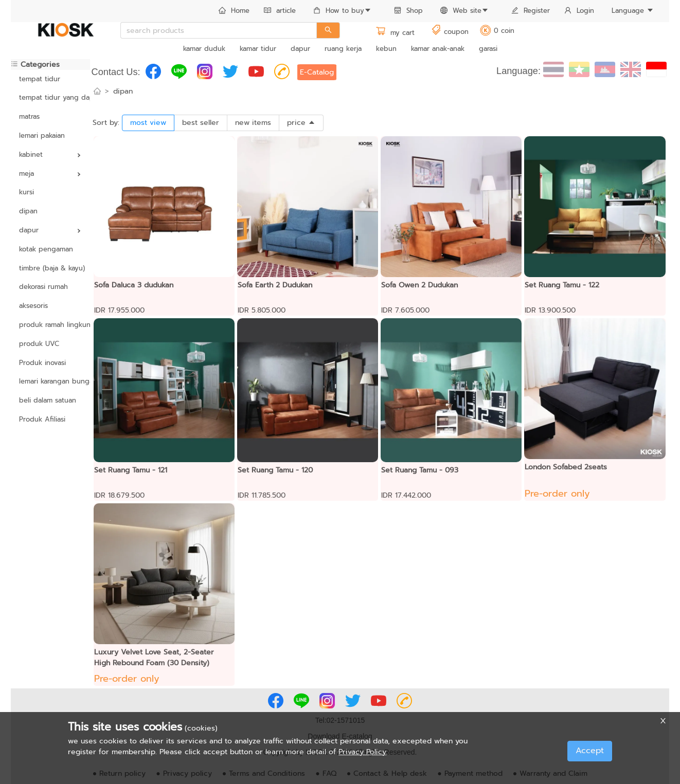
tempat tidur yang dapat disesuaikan (50, 97)
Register (531, 11)
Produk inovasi (42, 363)
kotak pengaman (46, 249)
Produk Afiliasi (42, 419)
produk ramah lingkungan (50, 325)
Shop (408, 11)
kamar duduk (204, 49)
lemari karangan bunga (50, 381)
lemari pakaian (42, 135)
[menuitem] (234, 11)
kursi (26, 192)
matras (29, 116)
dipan (28, 211)
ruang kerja (343, 49)
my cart (395, 33)
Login (579, 11)
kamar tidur (258, 49)
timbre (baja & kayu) (50, 268)
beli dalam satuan (48, 400)
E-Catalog (317, 72)
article (280, 11)
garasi (488, 49)
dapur (300, 49)
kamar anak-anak (438, 49)
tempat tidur (40, 79)
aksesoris (33, 306)
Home (234, 11)
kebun (386, 49)
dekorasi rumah (43, 287)
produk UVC (39, 344)
